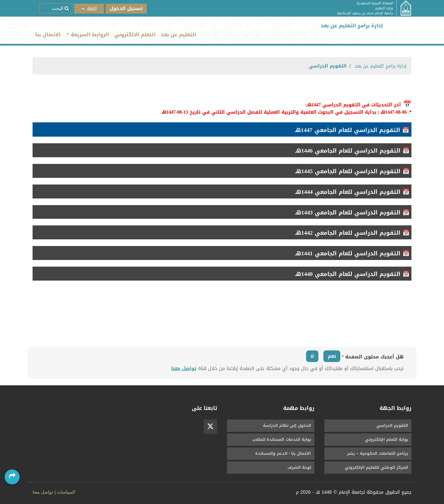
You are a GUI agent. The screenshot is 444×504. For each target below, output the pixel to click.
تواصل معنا (184, 369)
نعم (332, 356)
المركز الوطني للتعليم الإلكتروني (376, 467)
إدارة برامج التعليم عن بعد (381, 66)
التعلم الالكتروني (135, 35)
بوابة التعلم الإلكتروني (387, 440)
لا (312, 356)
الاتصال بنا (48, 35)
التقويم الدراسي (328, 66)
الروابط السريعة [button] (88, 35)
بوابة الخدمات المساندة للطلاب (282, 440)
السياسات (66, 492)
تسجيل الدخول (126, 8)
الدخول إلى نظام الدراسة (287, 426)
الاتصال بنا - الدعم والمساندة (283, 453)
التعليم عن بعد (178, 35)
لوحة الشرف (299, 467)
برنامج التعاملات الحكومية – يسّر (378, 453)
